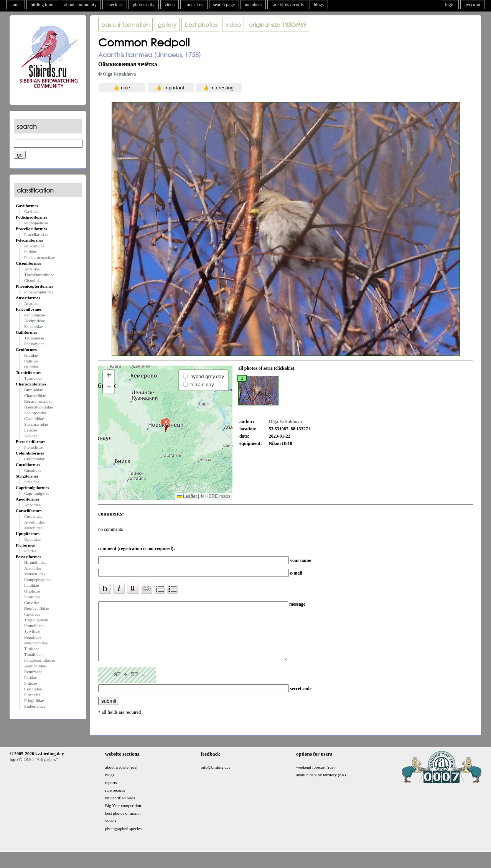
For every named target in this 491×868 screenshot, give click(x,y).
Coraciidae (33, 516)
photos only (143, 5)
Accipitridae (35, 321)
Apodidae (32, 505)
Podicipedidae (36, 223)
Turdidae (32, 649)
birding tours (43, 5)
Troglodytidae (36, 620)
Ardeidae (32, 269)
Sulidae (30, 252)
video (170, 5)
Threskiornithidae (39, 275)
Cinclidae (32, 614)
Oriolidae (32, 591)
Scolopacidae (35, 413)
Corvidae (32, 603)
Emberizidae (35, 706)
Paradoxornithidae (40, 660)
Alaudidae (33, 568)
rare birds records (288, 5)
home (16, 5)
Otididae (31, 367)
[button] (165, 425)
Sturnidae (32, 597)
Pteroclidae (34, 447)
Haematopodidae (39, 407)
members (253, 5)
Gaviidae (32, 211)
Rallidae (31, 361)
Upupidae (32, 539)
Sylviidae (32, 631)
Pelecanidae (34, 246)
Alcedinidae (34, 522)
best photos (201, 25)
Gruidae (31, 355)
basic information (125, 25)
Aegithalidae (35, 666)
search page (224, 5)
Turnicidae (33, 378)
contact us (194, 5)
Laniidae (31, 585)
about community (80, 5)
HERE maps (218, 496)
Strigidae (32, 482)
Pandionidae (35, 315)
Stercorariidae (36, 424)
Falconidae (33, 326)
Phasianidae (34, 344)
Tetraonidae (34, 338)
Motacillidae (35, 574)
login (450, 5)
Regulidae (33, 637)
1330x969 (278, 25)
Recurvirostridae (38, 401)
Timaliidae (33, 654)
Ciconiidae (33, 280)
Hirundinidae (35, 562)
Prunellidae (34, 626)
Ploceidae (32, 695)
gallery (167, 25)
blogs (319, 5)
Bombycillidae (37, 608)
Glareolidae (34, 418)
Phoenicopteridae (39, 292)
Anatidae (32, 303)
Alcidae (31, 436)
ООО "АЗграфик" (40, 771)
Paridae (30, 677)
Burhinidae (34, 390)
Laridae (31, 430)
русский (472, 5)
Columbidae (35, 459)
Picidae (30, 551)
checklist (115, 5)
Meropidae (33, 528)
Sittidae (31, 683)
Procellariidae (36, 234)
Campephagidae (38, 580)
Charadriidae (35, 395)
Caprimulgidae (37, 493)
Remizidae (33, 672)
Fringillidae (34, 700)
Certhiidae (33, 689)
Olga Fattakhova (119, 74)
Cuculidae (33, 470)
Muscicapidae (36, 643)
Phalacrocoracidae (40, 257)
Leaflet (187, 496)
